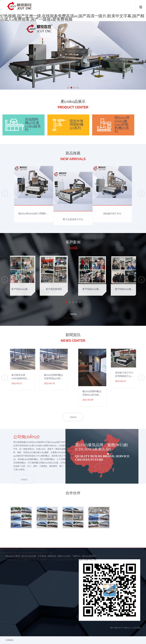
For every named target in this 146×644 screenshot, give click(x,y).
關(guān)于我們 (13, 542)
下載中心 (76, 542)
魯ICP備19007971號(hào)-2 (121, 614)
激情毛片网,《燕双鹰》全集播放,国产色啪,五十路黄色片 (77, 639)
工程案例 (42, 542)
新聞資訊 (52, 542)
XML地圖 (136, 614)
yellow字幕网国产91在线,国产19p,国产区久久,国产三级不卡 (26, 639)
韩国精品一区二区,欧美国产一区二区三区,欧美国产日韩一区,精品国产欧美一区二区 (60, 642)
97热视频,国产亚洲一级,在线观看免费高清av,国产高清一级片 (27, 635)
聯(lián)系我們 (89, 542)
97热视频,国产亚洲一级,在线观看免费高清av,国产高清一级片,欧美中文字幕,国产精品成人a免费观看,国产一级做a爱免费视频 (72, 18)
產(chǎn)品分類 (29, 542)
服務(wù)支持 (64, 542)
